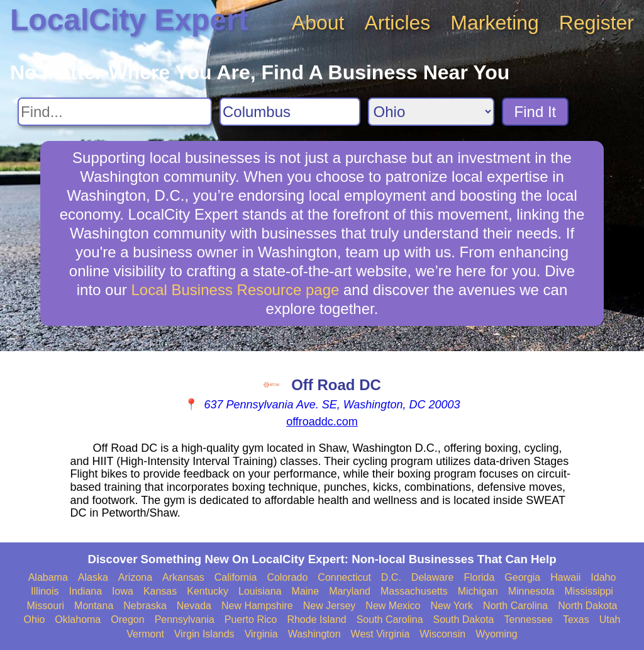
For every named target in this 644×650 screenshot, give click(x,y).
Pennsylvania (185, 619)
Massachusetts (414, 591)
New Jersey (330, 606)
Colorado (287, 577)
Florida (479, 577)
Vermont (145, 634)
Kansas (160, 591)
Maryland (350, 591)
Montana (94, 606)
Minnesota (531, 591)
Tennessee (528, 619)
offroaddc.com (322, 422)
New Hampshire (257, 606)
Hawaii (565, 577)
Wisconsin (442, 634)
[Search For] (115, 112)
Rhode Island (316, 619)
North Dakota (587, 606)
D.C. (391, 577)
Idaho (603, 577)
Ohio (35, 619)
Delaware (433, 577)
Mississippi (589, 591)
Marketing (495, 23)
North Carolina (515, 606)
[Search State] (431, 112)
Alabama (48, 577)
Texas (576, 619)
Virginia (261, 634)
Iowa (123, 591)
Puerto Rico (251, 619)
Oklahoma (78, 619)
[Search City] (290, 112)
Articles (397, 23)
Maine (306, 591)
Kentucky (208, 591)
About (318, 23)
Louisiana (260, 591)
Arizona (135, 577)
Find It (536, 112)
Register (597, 23)
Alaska (93, 577)
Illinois (45, 591)
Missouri (45, 606)
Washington (314, 634)
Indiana (86, 591)
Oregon (127, 619)
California (236, 577)
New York (452, 606)
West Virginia (380, 634)
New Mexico (393, 606)
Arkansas (183, 577)
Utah (610, 619)
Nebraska (145, 606)
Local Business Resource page (235, 290)
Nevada (194, 606)
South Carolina (390, 619)
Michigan (478, 591)
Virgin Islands (204, 634)
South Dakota (464, 619)
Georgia (522, 577)
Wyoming (497, 634)
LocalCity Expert (129, 20)
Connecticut (344, 577)
